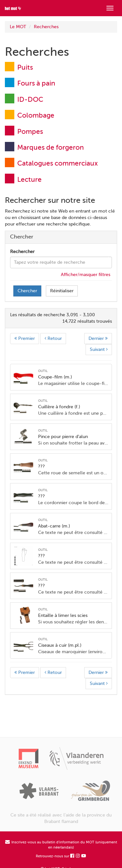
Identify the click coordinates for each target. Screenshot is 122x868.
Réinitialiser (62, 291)
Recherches (46, 27)
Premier (25, 338)
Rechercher (22, 252)
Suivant (99, 349)
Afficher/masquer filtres (86, 275)
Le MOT (18, 27)
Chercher (27, 291)
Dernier (98, 338)
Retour (53, 338)
